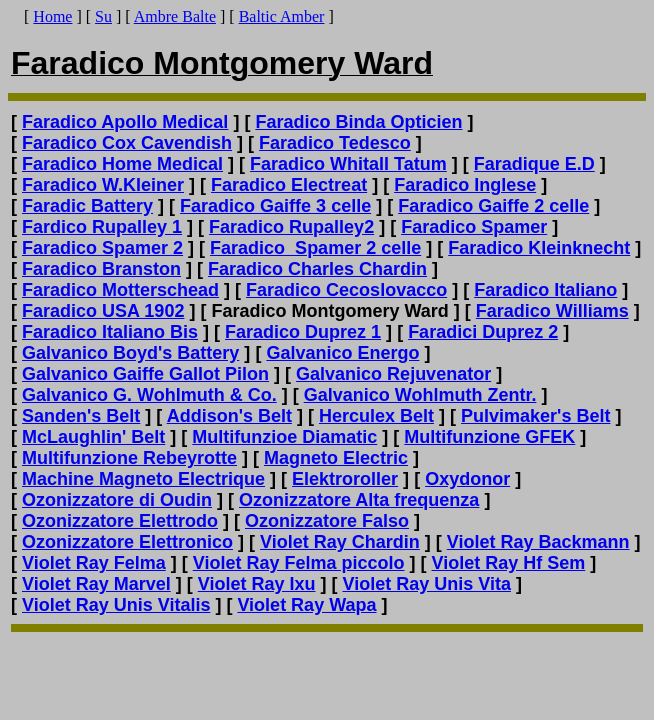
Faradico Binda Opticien (358, 122)
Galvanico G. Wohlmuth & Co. (149, 395)
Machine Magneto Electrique (143, 479)
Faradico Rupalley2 (291, 227)
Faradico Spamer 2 (102, 248)
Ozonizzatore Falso (327, 521)
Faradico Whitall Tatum (348, 164)
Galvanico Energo (342, 353)
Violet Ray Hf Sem (509, 563)
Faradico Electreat (289, 185)
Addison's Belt (229, 416)
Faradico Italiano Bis (110, 332)
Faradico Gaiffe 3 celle (275, 206)
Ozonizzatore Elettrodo (120, 521)
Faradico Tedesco (335, 143)
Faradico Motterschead (120, 290)
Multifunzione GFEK (489, 437)
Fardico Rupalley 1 (102, 227)
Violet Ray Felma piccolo (299, 563)
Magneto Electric (336, 458)
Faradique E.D (534, 164)
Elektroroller (345, 479)
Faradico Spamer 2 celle (315, 248)
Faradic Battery (87, 206)
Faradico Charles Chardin (317, 269)
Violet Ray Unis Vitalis (116, 605)
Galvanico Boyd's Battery (130, 353)
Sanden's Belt (81, 416)
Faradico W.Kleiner (103, 185)
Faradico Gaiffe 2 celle (493, 206)
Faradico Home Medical (122, 164)
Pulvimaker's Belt (535, 416)
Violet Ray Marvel (96, 584)
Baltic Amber (282, 16)
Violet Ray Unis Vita (427, 584)
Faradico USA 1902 (103, 311)
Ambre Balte (175, 16)
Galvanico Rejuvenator (393, 374)
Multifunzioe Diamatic (284, 437)
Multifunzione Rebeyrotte (129, 458)
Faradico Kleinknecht (539, 248)
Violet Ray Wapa (306, 605)
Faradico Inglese (465, 185)
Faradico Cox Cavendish (127, 143)
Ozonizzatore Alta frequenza (359, 500)
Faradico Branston (101, 269)
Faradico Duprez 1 (303, 332)
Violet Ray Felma (94, 563)
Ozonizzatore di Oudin (117, 500)
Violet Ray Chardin (340, 542)
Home (52, 16)
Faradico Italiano (545, 290)
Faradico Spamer (474, 227)
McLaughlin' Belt (93, 437)
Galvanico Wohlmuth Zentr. (420, 395)
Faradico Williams (552, 311)
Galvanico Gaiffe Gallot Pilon (145, 374)
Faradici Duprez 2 (483, 332)
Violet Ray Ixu (257, 584)
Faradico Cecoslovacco (346, 290)
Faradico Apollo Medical (125, 122)
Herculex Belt (376, 416)
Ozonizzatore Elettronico (127, 542)
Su (103, 16)
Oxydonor (467, 479)
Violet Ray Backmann (538, 542)
